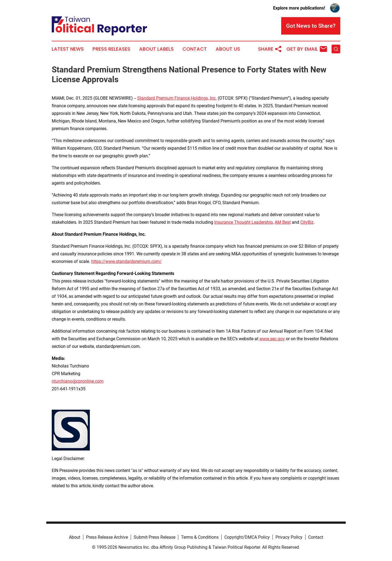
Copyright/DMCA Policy (247, 537)
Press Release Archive (107, 537)
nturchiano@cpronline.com (78, 381)
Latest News (68, 49)
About (75, 537)
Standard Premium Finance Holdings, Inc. (177, 98)
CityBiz (307, 222)
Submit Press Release (154, 537)
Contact (195, 49)
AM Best (283, 222)
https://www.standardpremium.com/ (126, 261)
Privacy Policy (289, 537)
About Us (228, 49)
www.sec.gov (272, 339)
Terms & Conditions (200, 537)
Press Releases (111, 49)
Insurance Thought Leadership (244, 222)
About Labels (156, 49)
